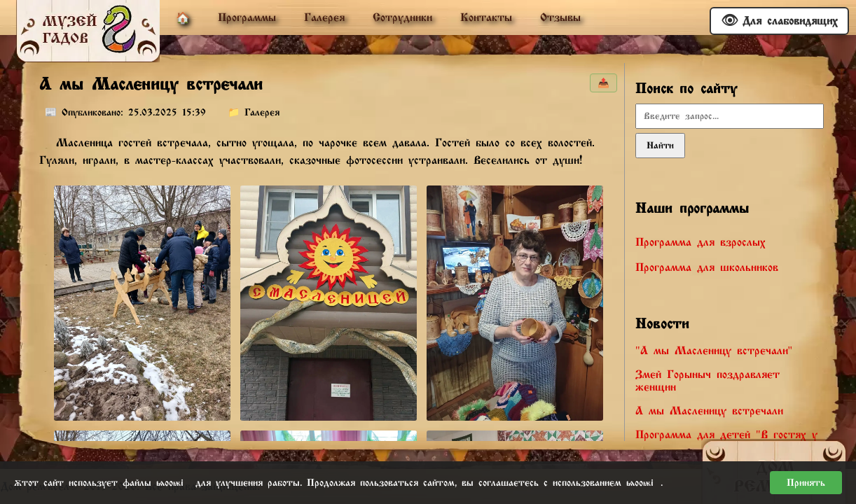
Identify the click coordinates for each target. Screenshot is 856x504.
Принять (806, 483)
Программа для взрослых (700, 242)
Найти (660, 146)
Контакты (486, 17)
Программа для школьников (707, 267)
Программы (247, 17)
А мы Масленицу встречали (709, 411)
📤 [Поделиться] (603, 83)
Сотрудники (402, 17)
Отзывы (560, 17)
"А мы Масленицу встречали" (714, 351)
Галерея (324, 17)
